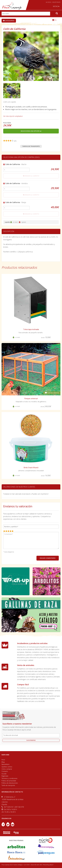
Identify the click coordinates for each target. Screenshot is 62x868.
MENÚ (56, 6)
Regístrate (5, 776)
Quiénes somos (7, 767)
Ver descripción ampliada (13, 116)
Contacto (5, 771)
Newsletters (6, 764)
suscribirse (31, 740)
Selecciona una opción (31, 131)
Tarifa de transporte (8, 785)
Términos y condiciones (9, 778)
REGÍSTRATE (56, 2)
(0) (54, 20)
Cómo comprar (7, 769)
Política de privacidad (9, 781)
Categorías (9, 21)
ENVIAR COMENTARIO (48, 558)
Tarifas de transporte (31, 146)
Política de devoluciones (10, 783)
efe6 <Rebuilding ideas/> (47, 865)
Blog (3, 762)
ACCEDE (48, 2)
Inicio (3, 760)
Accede (4, 774)
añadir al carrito (31, 176)
